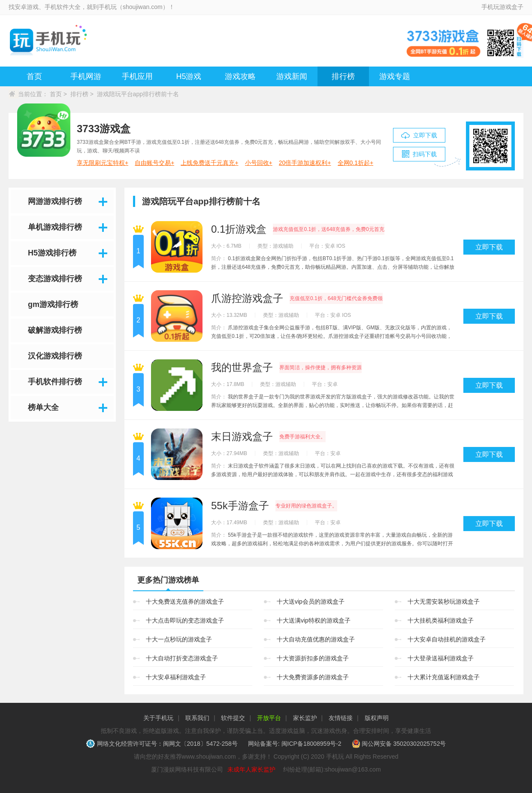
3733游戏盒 (104, 129)
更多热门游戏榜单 (168, 580)
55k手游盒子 (240, 506)
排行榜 (343, 76)
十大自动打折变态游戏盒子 (182, 658)
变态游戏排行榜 (55, 279)
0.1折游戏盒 (239, 229)
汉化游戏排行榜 (55, 356)
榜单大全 (43, 407)
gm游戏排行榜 (53, 304)
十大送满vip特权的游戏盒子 (314, 620)
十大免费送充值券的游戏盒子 (185, 602)
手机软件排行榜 (55, 382)
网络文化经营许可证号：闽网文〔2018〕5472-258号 (163, 744)
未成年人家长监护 (251, 769)
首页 (34, 76)
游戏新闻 (292, 76)
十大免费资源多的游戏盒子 (313, 677)
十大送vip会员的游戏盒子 (311, 602)
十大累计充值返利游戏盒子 (444, 677)
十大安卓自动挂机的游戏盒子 (447, 639)
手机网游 (86, 76)
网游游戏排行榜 (55, 201)
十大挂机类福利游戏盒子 (441, 620)
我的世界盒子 (242, 368)
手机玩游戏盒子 (502, 7)
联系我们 (197, 718)
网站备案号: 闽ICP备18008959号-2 (295, 744)
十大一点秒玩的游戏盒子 (179, 639)
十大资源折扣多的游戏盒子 (313, 658)
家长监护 (305, 718)
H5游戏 (189, 76)
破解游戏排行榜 (55, 330)
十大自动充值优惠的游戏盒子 (316, 639)
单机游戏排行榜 (55, 227)
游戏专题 (395, 76)
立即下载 (489, 247)
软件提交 (233, 718)
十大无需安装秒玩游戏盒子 (444, 602)
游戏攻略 (240, 76)
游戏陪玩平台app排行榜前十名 (138, 94)
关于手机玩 (158, 718)
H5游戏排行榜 (52, 253)
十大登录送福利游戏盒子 (441, 658)
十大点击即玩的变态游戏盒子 (185, 620)
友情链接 (341, 718)
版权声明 (377, 718)
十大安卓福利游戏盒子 (176, 677)
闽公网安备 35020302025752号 (399, 744)
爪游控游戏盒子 (247, 298)
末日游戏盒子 (242, 437)
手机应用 (137, 76)
